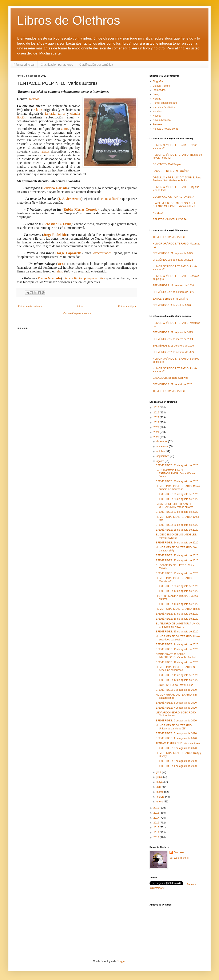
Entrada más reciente (30, 307)
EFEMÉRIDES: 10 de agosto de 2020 (177, 680)
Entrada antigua (127, 307)
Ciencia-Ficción (161, 86)
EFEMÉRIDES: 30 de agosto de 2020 (177, 481)
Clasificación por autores (57, 65)
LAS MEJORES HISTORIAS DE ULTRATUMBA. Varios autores (175, 506)
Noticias (157, 112)
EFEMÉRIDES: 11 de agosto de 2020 (177, 675)
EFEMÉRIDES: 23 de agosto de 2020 (177, 555)
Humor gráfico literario (165, 103)
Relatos (34, 99)
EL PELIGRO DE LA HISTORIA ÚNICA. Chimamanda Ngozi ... (178, 625)
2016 (157, 823)
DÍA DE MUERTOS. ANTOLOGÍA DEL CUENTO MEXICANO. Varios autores (174, 205)
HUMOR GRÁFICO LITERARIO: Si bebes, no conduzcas (176, 669)
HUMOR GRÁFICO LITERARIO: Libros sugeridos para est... (178, 638)
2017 (157, 818)
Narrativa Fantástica (164, 107)
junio (160, 777)
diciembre (162, 441)
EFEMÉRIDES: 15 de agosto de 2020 (177, 632)
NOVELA (158, 213)
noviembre (163, 446)
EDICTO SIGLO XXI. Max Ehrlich (174, 685)
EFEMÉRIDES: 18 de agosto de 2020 (177, 604)
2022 (157, 427)
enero (160, 802)
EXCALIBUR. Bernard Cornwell (170, 378)
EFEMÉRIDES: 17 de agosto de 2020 (177, 614)
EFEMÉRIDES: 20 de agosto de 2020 (177, 586)
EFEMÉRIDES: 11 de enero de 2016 (173, 286)
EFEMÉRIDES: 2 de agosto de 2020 (176, 761)
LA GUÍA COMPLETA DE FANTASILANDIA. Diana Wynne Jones (175, 473)
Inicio (80, 307)
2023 (157, 422)
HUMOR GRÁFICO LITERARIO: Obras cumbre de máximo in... (178, 488)
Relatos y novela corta (165, 129)
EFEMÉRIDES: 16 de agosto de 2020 (177, 619)
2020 (157, 437)
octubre (161, 451)
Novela (157, 116)
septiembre (163, 456)
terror (62, 114)
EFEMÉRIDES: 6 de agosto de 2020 (176, 721)
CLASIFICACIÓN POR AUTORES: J (173, 197)
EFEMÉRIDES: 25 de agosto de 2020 (177, 530)
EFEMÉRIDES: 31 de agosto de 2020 (177, 465)
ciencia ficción (111, 199)
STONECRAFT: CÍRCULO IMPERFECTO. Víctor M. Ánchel (176, 656)
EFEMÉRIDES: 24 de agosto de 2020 (177, 543)
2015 (157, 827)
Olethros (179, 852)
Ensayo (157, 94)
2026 (157, 408)
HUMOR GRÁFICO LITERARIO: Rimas (178, 609)
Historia (157, 99)
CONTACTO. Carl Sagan (167, 164)
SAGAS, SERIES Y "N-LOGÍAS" (171, 171)
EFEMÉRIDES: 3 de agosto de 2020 (176, 748)
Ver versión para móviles (77, 313)
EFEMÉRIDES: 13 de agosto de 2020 (177, 649)
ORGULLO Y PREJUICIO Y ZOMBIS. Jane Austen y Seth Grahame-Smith (177, 179)
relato (59, 271)
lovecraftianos (102, 253)
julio (159, 772)
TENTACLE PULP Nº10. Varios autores (178, 743)
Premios (157, 124)
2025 (157, 413)
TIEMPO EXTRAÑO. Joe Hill (169, 237)
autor (64, 129)
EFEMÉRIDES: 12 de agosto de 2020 (177, 662)
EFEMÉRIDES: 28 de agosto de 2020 (177, 499)
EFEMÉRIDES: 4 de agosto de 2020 (176, 738)
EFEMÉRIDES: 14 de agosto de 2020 (177, 644)
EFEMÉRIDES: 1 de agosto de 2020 (176, 766)
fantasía (50, 114)
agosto (161, 461)
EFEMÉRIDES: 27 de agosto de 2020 (177, 512)
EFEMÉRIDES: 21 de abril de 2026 (172, 384)
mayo (160, 782)
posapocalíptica (95, 278)
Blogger (121, 961)
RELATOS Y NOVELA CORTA (170, 219)
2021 (157, 432)
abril (159, 787)
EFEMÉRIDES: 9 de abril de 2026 (172, 305)
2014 (157, 833)
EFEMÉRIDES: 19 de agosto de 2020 (177, 591)
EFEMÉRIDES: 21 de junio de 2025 (173, 253)
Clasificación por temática (96, 65)
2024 (157, 417)
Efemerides (159, 90)
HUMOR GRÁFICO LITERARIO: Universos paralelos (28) (174, 727)
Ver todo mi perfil (179, 858)
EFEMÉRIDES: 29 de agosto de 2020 (177, 494)
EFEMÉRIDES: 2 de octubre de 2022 (174, 292)
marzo (160, 792)
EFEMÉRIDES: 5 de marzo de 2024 (173, 260)
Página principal (24, 65)
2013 (157, 837)
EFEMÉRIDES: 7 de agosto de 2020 (176, 708)
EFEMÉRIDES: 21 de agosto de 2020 (177, 573)
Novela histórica (162, 120)
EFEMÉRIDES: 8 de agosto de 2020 (176, 703)
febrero (161, 797)
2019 (157, 808)
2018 (157, 813)
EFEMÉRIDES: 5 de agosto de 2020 (176, 733)
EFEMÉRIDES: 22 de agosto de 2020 (177, 560)
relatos (38, 110)
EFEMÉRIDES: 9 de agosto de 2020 (176, 690)
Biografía (158, 81)
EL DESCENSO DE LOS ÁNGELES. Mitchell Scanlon (176, 536)
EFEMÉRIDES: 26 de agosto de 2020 (177, 525)
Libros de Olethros (68, 20)
